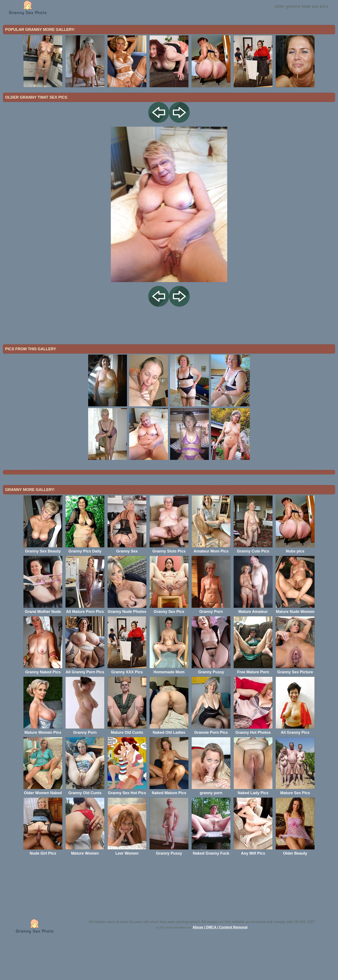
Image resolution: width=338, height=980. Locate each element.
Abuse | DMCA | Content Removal (220, 963)
